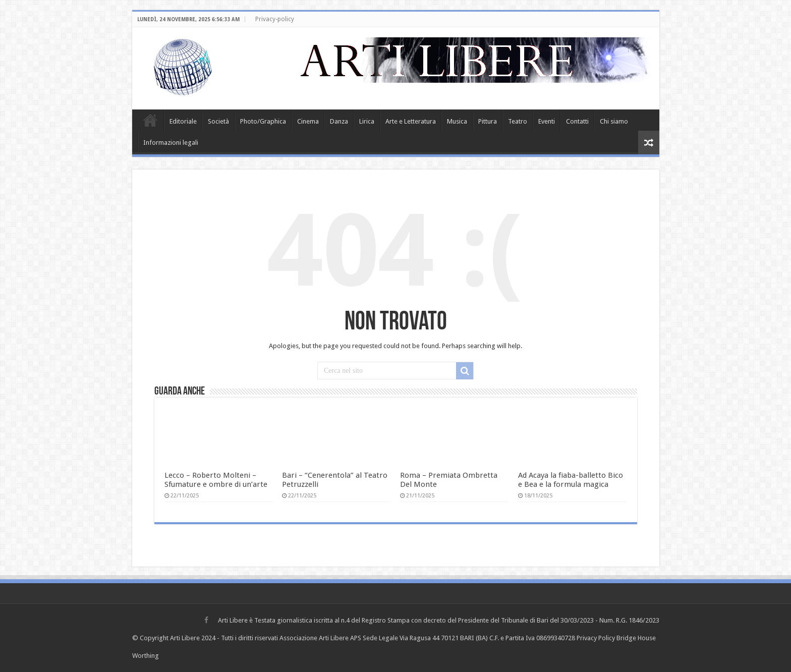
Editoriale (183, 121)
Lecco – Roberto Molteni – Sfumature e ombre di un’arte (216, 480)
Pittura (488, 121)
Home (150, 120)
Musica (457, 121)
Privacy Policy (596, 638)
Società (218, 121)
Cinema (308, 121)
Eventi (547, 121)
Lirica (367, 121)
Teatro (518, 121)
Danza (339, 121)
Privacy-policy (275, 19)
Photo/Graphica (263, 121)
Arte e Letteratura (411, 121)
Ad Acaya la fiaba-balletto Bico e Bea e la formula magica (571, 480)
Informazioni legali (171, 143)
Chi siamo (614, 121)
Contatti (577, 121)
